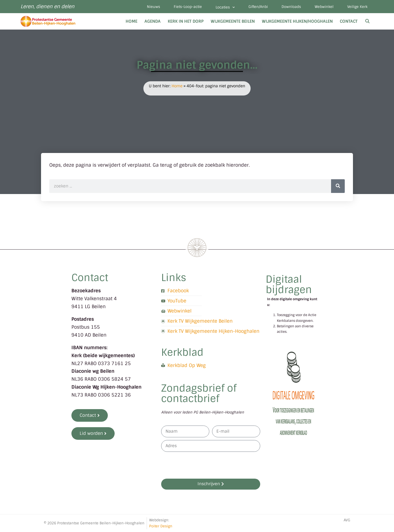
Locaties (225, 7)
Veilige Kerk (357, 7)
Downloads (291, 7)
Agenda (153, 21)
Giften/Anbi (258, 7)
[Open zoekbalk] (367, 21)
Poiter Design (161, 526)
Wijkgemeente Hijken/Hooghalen (297, 21)
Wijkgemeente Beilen (233, 21)
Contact (349, 21)
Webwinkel (324, 7)
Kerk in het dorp (186, 21)
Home (131, 21)
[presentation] (203, 465)
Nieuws (153, 7)
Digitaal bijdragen (289, 284)
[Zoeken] (338, 186)
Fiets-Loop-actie (188, 7)
